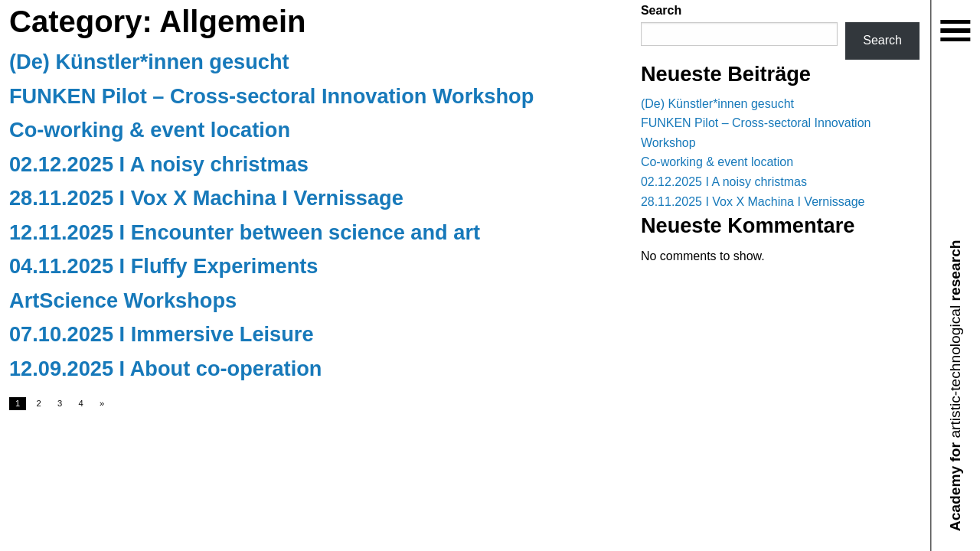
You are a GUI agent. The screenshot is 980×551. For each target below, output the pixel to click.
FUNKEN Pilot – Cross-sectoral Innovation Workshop (271, 96)
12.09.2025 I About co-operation (165, 368)
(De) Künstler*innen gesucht (149, 62)
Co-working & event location (150, 130)
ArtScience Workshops (123, 300)
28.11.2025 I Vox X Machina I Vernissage (206, 198)
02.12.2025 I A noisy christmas (159, 164)
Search (661, 10)
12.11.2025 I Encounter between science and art (245, 232)
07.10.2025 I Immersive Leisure (162, 334)
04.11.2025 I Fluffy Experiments (163, 266)
